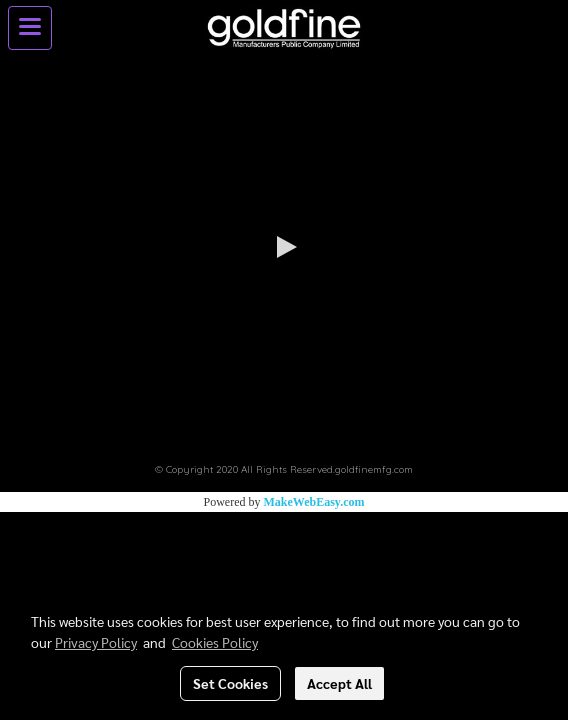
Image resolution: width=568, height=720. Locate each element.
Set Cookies (230, 683)
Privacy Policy (96, 642)
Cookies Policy (215, 642)
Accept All (339, 683)
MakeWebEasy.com (314, 502)
